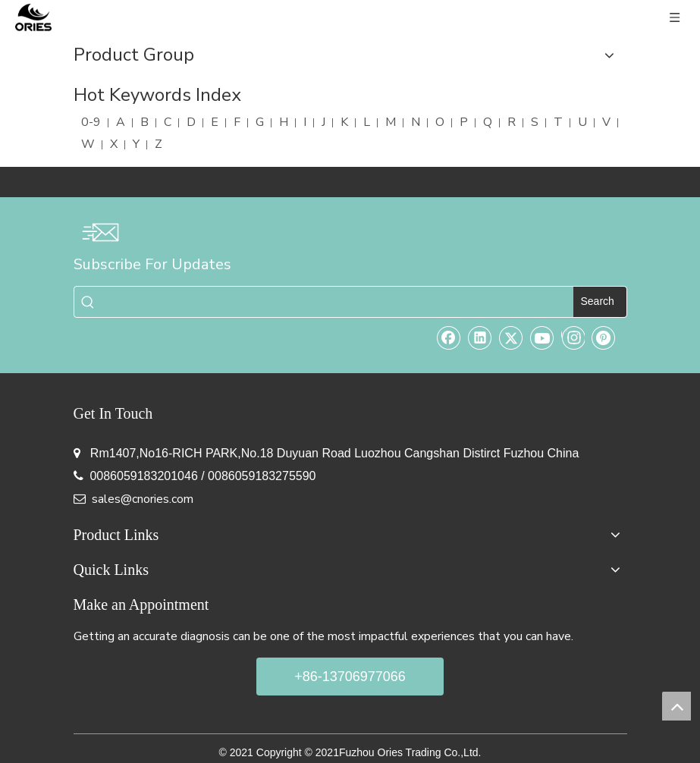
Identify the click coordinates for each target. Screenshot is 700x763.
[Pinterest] (604, 338)
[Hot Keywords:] (600, 302)
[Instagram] (573, 338)
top (676, 706)
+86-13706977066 (350, 677)
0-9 (91, 122)
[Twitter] (511, 338)
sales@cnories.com (143, 499)
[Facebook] (449, 338)
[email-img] (100, 232)
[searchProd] (337, 302)
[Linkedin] (480, 338)
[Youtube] (542, 338)
